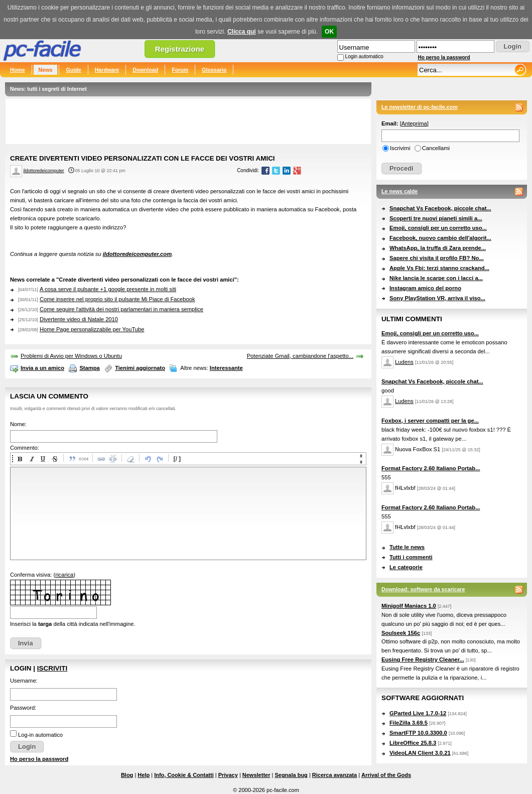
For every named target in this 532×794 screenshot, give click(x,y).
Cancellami (436, 148)
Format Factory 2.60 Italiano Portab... (431, 468)
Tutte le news (407, 547)
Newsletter (256, 775)
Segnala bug (291, 775)
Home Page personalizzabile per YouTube (92, 329)
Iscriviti (52, 668)
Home (18, 70)
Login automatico (364, 56)
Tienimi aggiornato (140, 368)
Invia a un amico (42, 368)
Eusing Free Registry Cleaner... (423, 659)
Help (144, 775)
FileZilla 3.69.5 (409, 723)
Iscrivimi (400, 148)
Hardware (107, 70)
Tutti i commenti (411, 557)
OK (329, 32)
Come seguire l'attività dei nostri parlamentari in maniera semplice (121, 309)
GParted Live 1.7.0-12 (418, 713)
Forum (180, 70)
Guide (73, 70)
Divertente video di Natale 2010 (79, 319)
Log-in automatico (40, 735)
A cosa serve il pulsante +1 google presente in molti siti (108, 289)
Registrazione (180, 49)
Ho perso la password (444, 57)
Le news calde (400, 191)
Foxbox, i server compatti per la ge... (430, 421)
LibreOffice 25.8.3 (413, 743)
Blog (127, 775)
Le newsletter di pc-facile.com (420, 107)
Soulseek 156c (401, 633)
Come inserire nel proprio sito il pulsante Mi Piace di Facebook (117, 299)
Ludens (404, 362)
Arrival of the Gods (386, 775)
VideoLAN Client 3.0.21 (420, 753)
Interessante (226, 368)
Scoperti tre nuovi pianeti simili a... (436, 218)
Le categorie (406, 567)
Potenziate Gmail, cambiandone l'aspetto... (300, 356)
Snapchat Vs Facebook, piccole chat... (440, 208)
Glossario (214, 70)
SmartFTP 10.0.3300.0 (418, 733)
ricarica (64, 575)
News (46, 70)
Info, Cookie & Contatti (184, 775)
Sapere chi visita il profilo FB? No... (437, 258)
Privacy (228, 775)
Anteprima (414, 123)
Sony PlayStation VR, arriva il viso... (437, 298)
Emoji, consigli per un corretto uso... (438, 228)
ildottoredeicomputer (44, 171)
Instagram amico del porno (425, 288)
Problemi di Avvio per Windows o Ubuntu (71, 356)
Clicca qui (242, 32)
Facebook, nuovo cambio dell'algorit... (440, 238)
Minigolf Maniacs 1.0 (409, 606)
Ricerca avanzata (335, 775)
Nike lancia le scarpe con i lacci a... (436, 278)
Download (145, 70)
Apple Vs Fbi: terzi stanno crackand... (439, 268)
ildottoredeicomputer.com (137, 254)
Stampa (89, 368)
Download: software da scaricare (423, 589)
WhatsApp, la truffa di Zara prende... (438, 248)
